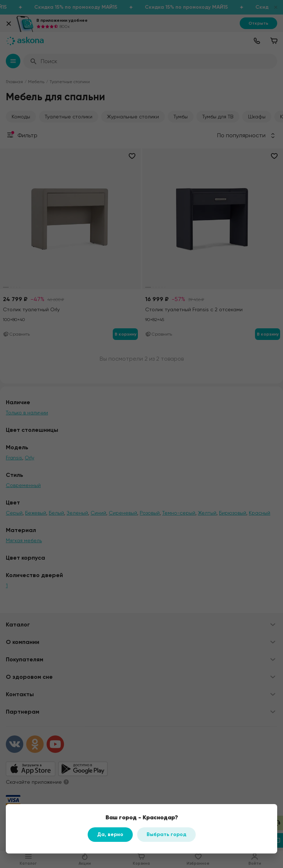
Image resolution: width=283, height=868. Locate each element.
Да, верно (110, 834)
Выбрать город (166, 834)
